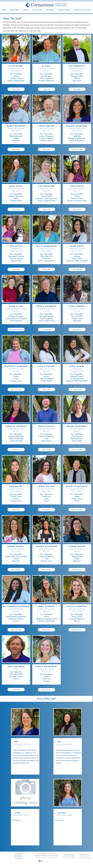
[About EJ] (47, 89)
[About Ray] (77, 89)
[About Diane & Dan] (16, 329)
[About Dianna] (77, 149)
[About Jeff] (16, 690)
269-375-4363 (42, 854)
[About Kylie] (16, 89)
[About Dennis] (47, 329)
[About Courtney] (16, 389)
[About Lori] (16, 450)
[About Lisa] (47, 209)
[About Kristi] (47, 269)
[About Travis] (47, 450)
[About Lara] (47, 389)
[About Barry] (16, 149)
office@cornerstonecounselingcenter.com (47, 855)
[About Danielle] (16, 630)
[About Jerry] (47, 149)
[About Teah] (77, 209)
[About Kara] (16, 209)
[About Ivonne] (77, 570)
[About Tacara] (47, 570)
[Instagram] (43, 861)
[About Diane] (77, 269)
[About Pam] (16, 510)
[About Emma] (47, 630)
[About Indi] (16, 269)
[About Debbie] (16, 570)
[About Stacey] (77, 630)
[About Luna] (77, 389)
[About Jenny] (47, 510)
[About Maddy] (77, 510)
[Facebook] (40, 861)
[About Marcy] (47, 690)
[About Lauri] (77, 329)
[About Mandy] (77, 450)
